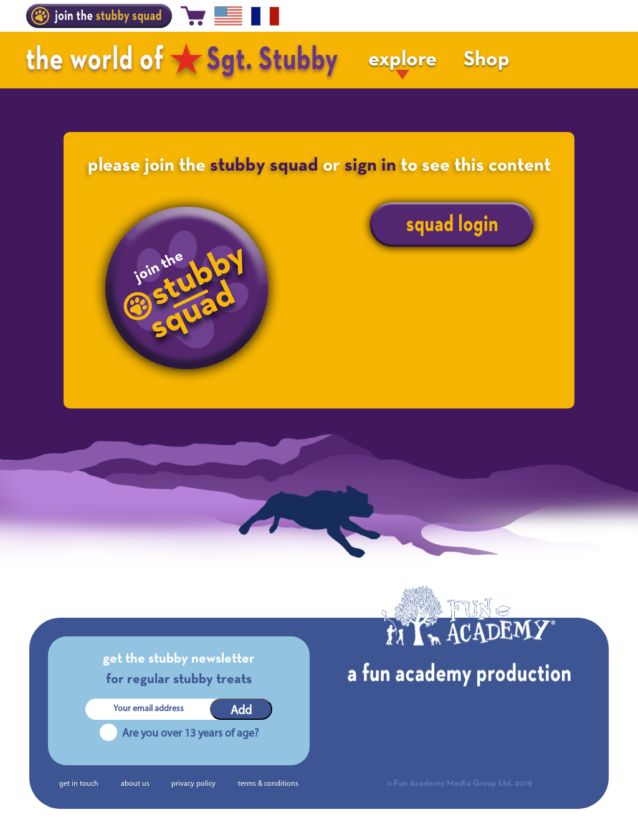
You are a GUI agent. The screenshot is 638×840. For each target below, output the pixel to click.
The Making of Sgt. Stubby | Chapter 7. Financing (128, 577)
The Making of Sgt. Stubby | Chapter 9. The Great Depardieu (481, 577)
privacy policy (193, 784)
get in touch (79, 784)
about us (135, 784)
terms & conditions (268, 784)
